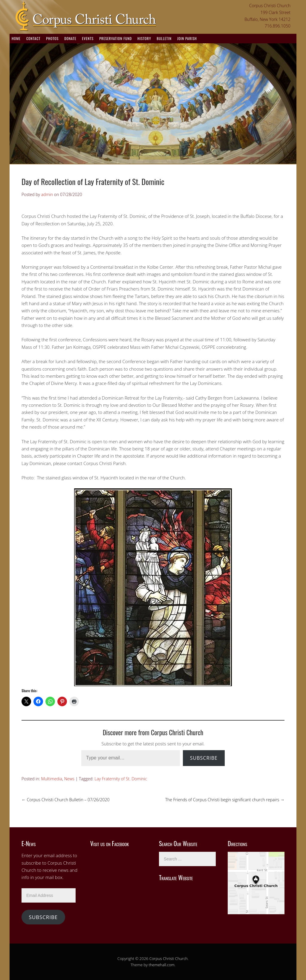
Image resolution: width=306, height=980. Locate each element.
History (144, 38)
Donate (70, 38)
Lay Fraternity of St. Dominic (121, 779)
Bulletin (164, 38)
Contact (33, 38)
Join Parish (187, 38)
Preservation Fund (115, 38)
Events (88, 38)
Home (16, 38)
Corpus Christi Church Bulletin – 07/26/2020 (65, 800)
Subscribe (204, 758)
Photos (52, 38)
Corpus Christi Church (169, 958)
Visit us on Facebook (110, 843)
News (69, 779)
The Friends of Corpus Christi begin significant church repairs (225, 800)
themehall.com (162, 965)
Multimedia (52, 779)
